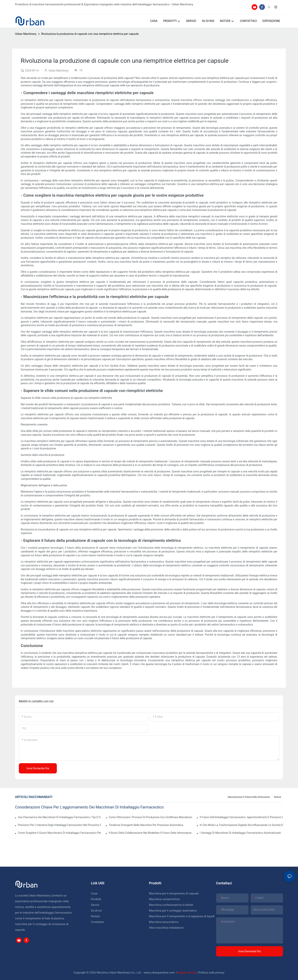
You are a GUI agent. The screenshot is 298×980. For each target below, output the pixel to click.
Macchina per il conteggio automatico (173, 911)
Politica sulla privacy (212, 973)
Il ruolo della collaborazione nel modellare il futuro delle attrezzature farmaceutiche (150, 833)
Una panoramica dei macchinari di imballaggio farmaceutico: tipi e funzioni (59, 817)
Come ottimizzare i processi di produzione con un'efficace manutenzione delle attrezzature (150, 817)
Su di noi (96, 911)
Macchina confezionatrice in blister (171, 905)
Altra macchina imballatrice (166, 928)
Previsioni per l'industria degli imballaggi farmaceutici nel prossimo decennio (59, 825)
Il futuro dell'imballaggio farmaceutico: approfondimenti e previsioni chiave (241, 817)
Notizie (278, 797)
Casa (94, 893)
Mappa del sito (187, 973)
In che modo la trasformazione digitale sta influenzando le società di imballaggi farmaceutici (241, 825)
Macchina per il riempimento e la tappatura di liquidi (182, 916)
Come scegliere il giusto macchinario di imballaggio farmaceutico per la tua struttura (59, 833)
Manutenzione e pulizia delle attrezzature (249, 797)
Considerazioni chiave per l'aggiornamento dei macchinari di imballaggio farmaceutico (89, 807)
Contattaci (98, 922)
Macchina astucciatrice (164, 922)
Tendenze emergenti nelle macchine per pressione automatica (146, 825)
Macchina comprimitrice (164, 899)
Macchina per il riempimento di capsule (174, 893)
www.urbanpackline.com (160, 973)
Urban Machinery (26, 34)
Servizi (95, 905)
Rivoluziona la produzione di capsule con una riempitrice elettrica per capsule (90, 34)
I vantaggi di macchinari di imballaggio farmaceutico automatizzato (240, 833)
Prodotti (96, 899)
